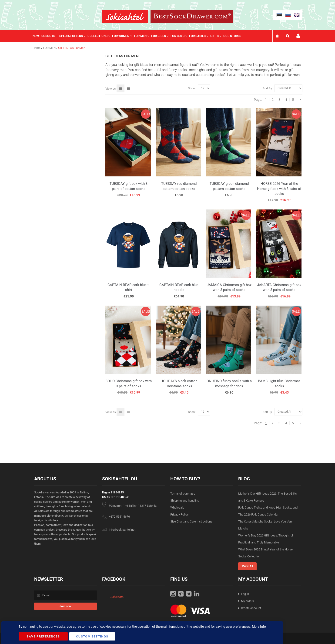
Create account (251, 608)
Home (37, 48)
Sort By (267, 88)
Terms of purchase (183, 494)
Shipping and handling (185, 501)
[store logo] (125, 16)
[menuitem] (46, 36)
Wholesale (177, 507)
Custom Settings (92, 636)
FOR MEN (50, 48)
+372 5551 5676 (119, 517)
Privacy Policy (179, 514)
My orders (248, 601)
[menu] (139, 36)
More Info (259, 627)
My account (298, 36)
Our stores (232, 36)
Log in (245, 594)
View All (247, 566)
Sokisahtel (117, 597)
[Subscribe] (65, 606)
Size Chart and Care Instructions (191, 521)
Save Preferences (43, 636)
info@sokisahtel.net (122, 530)
